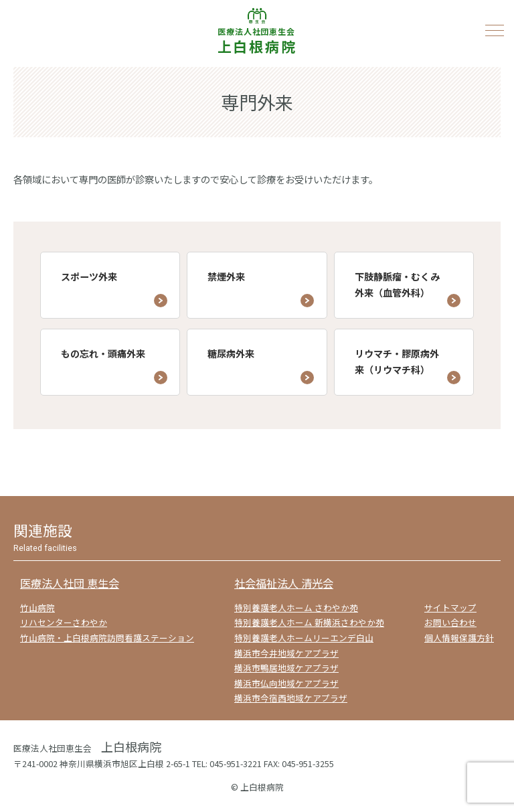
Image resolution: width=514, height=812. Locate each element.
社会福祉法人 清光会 (284, 583)
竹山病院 (37, 607)
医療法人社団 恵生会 (70, 583)
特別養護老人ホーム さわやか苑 (296, 607)
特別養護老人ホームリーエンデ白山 (304, 638)
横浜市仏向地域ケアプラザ (286, 683)
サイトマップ (450, 607)
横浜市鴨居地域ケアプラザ (286, 668)
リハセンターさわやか (64, 622)
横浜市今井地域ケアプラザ (286, 653)
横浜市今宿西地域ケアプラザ (291, 698)
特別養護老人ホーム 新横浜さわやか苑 (309, 622)
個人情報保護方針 (459, 638)
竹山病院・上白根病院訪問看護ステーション (107, 638)
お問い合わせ (450, 622)
